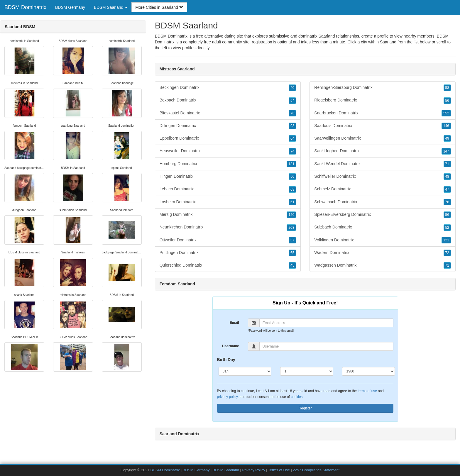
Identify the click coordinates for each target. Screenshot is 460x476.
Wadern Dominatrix (383, 253)
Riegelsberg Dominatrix (383, 100)
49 (447, 138)
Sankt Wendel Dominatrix (383, 164)
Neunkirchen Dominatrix (228, 227)
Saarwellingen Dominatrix (383, 138)
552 (446, 113)
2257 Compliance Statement (316, 470)
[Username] (326, 346)
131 (291, 164)
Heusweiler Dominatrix (228, 151)
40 (292, 88)
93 (292, 126)
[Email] (326, 323)
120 (291, 215)
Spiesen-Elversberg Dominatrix (383, 215)
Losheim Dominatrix (228, 202)
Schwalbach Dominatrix (383, 202)
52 (447, 228)
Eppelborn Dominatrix (228, 138)
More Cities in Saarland (159, 7)
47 (447, 189)
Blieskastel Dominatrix (228, 113)
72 (447, 253)
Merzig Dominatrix (228, 215)
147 (446, 151)
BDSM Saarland (226, 470)
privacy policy (227, 397)
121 (446, 240)
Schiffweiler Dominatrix (383, 177)
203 (291, 228)
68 (292, 189)
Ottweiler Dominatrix (228, 240)
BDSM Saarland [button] (111, 7)
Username (231, 346)
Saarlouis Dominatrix (383, 126)
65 (292, 253)
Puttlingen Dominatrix (228, 253)
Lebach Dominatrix (228, 189)
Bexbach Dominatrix (228, 100)
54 (292, 101)
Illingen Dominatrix (228, 177)
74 (292, 151)
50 (292, 177)
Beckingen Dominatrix (228, 88)
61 (292, 202)
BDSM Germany (70, 7)
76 (292, 113)
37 (292, 240)
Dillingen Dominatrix (228, 126)
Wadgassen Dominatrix (383, 265)
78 (447, 202)
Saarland (388, 42)
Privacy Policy (253, 470)
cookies (297, 397)
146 (446, 126)
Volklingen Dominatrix (383, 240)
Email (234, 323)
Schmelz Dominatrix (383, 189)
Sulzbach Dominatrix (383, 227)
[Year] (369, 371)
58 (447, 88)
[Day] (307, 371)
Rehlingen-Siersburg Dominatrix (383, 88)
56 (447, 101)
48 (447, 177)
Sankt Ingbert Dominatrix (383, 151)
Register (305, 408)
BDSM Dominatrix (25, 7)
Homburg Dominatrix (228, 164)
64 (292, 138)
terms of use (367, 391)
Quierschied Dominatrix (228, 265)
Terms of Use (279, 470)
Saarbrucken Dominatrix (383, 113)
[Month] (245, 371)
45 (292, 265)
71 (447, 164)
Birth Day (226, 360)
